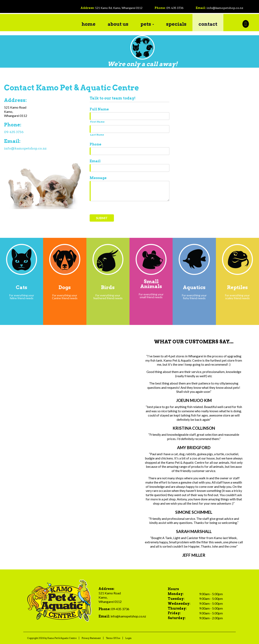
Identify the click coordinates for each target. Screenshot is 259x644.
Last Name (97, 135)
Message (98, 178)
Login (128, 638)
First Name (97, 122)
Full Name (99, 109)
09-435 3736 (175, 8)
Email (95, 161)
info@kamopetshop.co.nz (225, 8)
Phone (96, 144)
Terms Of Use (113, 638)
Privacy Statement (91, 638)
